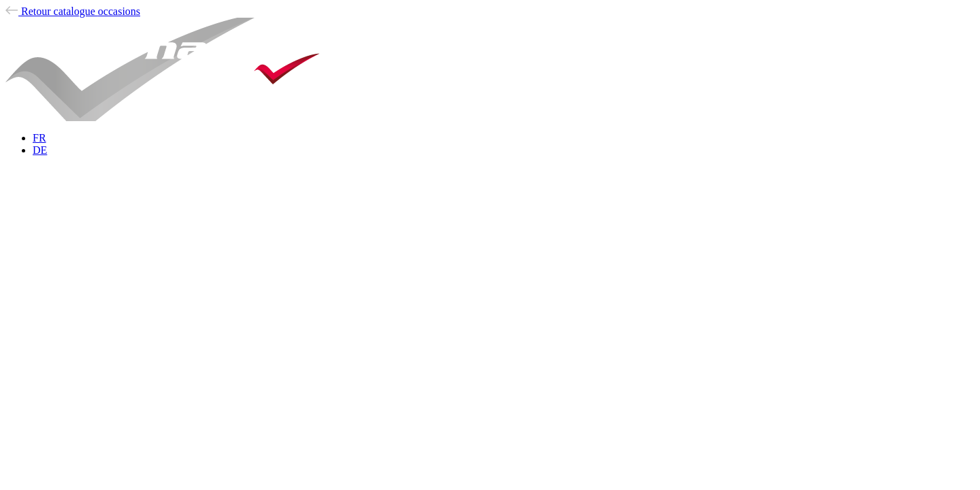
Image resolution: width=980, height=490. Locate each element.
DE (40, 150)
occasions (73, 11)
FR (39, 138)
